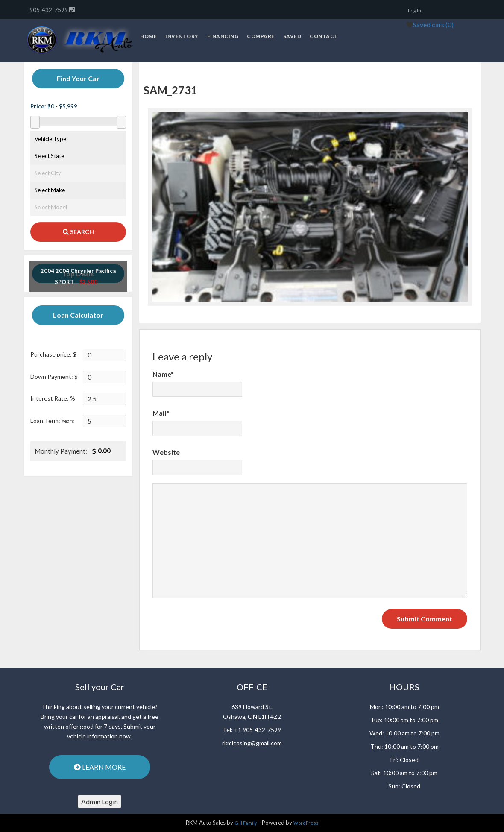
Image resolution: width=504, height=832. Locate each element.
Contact (324, 36)
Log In (415, 10)
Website (166, 452)
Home (148, 36)
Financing (223, 36)
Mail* (161, 413)
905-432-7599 (49, 10)
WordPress (306, 823)
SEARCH (78, 232)
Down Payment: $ (54, 376)
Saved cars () (433, 25)
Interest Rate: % (53, 398)
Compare (261, 36)
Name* (163, 374)
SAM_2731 (170, 90)
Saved (292, 36)
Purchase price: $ (53, 354)
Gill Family (246, 823)
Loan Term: (52, 420)
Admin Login (100, 801)
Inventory (182, 36)
